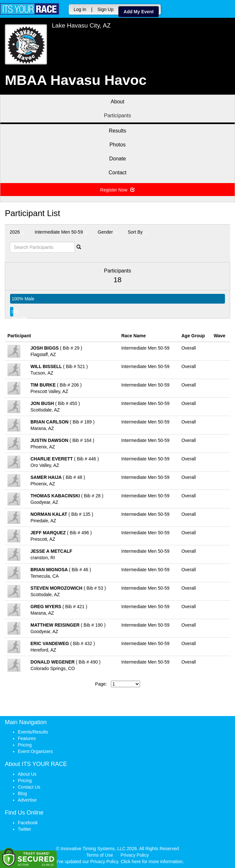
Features (27, 738)
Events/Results (33, 732)
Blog (22, 793)
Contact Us (29, 787)
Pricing (25, 745)
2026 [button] (17, 232)
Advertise (27, 800)
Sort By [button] (137, 232)
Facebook (28, 823)
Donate (118, 159)
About (118, 102)
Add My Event (139, 12)
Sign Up (105, 9)
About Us (27, 774)
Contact (117, 173)
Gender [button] (108, 232)
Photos (118, 145)
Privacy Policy (135, 855)
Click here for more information (152, 862)
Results (117, 131)
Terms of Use (100, 855)
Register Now (117, 190)
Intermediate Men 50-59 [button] (61, 232)
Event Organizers (35, 751)
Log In (80, 9)
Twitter (24, 829)
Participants (118, 116)
